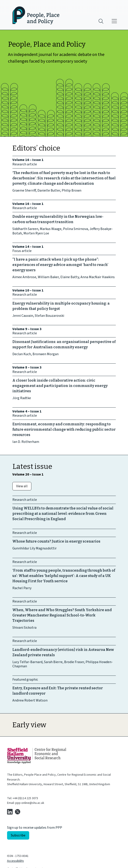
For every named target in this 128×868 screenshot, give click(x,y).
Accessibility (15, 861)
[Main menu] (114, 21)
